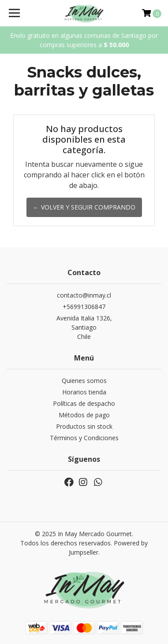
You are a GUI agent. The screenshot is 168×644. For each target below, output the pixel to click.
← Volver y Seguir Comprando (84, 207)
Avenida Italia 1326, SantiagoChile (84, 327)
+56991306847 (84, 307)
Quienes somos (84, 381)
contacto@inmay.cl (84, 295)
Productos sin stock (84, 426)
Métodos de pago (84, 415)
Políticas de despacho (84, 403)
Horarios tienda (84, 392)
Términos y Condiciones (84, 438)
